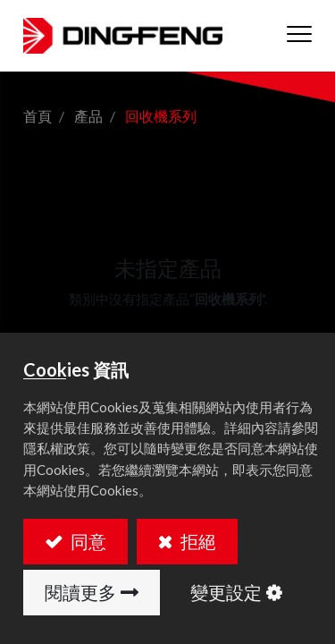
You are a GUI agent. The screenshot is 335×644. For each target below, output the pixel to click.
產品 (88, 116)
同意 (87, 541)
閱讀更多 (80, 592)
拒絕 (197, 541)
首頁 (38, 116)
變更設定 (226, 592)
